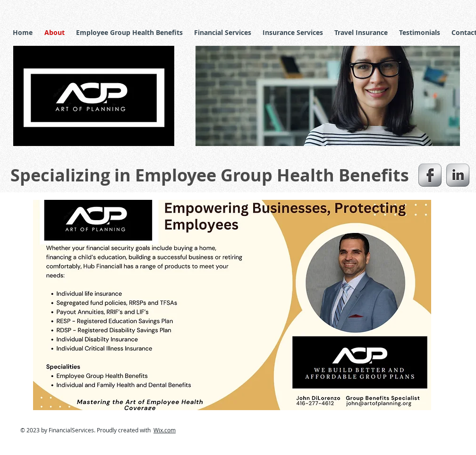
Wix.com (165, 430)
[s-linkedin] (458, 175)
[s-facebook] (430, 175)
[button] (328, 96)
